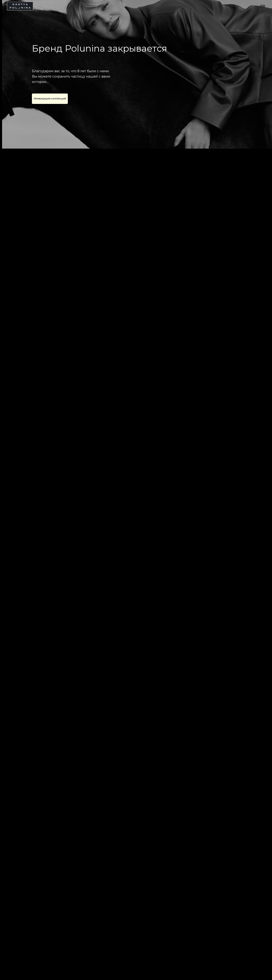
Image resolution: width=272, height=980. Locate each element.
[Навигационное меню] (263, 6)
